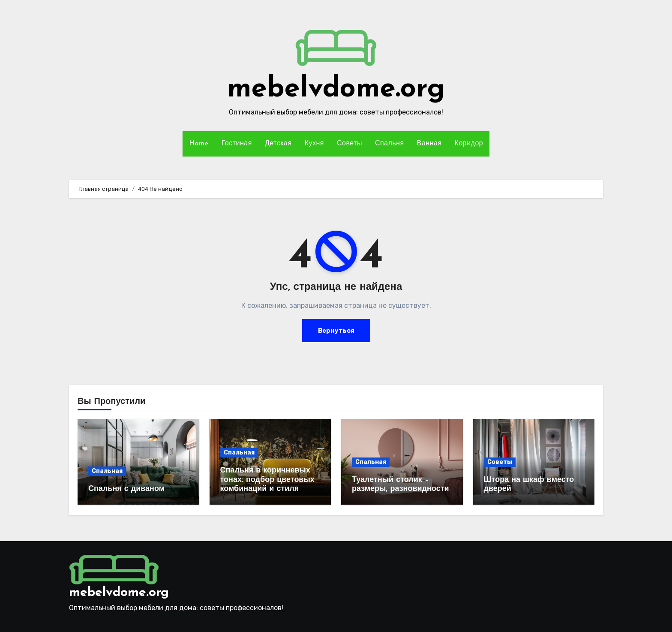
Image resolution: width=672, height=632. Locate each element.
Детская (278, 144)
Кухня (314, 144)
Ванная (429, 144)
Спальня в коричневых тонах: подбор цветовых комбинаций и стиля (267, 480)
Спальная (107, 471)
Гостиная (237, 144)
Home (199, 144)
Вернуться (336, 330)
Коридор (469, 144)
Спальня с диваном (126, 489)
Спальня (390, 144)
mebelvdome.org (336, 89)
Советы (349, 144)
